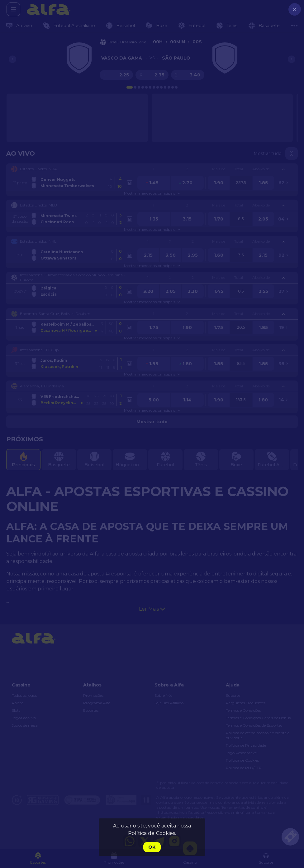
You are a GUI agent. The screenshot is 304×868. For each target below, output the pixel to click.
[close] (295, 9)
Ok (152, 847)
